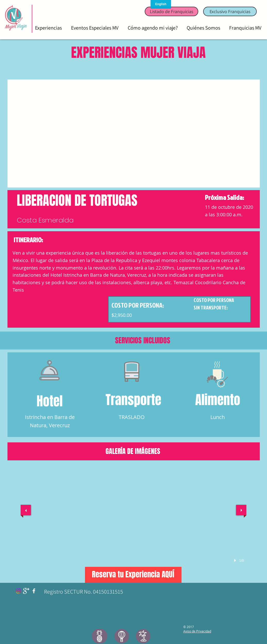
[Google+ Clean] (26, 591)
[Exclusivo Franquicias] (230, 11)
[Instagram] (18, 591)
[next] (241, 510)
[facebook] (34, 591)
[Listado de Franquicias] (171, 11)
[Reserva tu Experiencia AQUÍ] (133, 575)
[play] (236, 560)
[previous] (26, 510)
